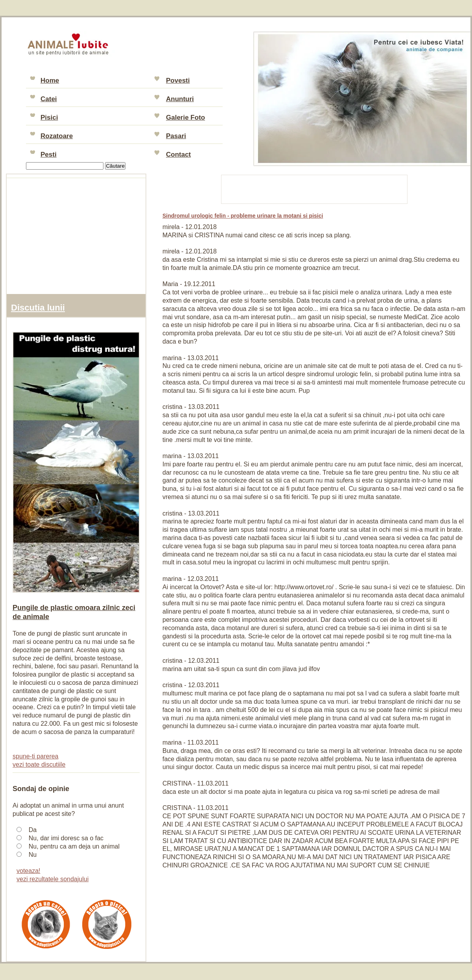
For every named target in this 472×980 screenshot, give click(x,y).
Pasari (176, 136)
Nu (33, 855)
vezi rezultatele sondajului (53, 879)
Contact (178, 154)
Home (50, 80)
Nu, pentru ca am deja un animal (74, 846)
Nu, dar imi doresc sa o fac (66, 838)
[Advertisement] (315, 188)
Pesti (49, 154)
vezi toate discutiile (39, 765)
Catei (49, 99)
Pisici (49, 117)
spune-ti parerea (36, 756)
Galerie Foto (185, 117)
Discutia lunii (38, 308)
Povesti (178, 80)
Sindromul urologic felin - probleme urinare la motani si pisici (243, 216)
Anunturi (180, 99)
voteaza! (28, 871)
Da (33, 830)
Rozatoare (57, 136)
